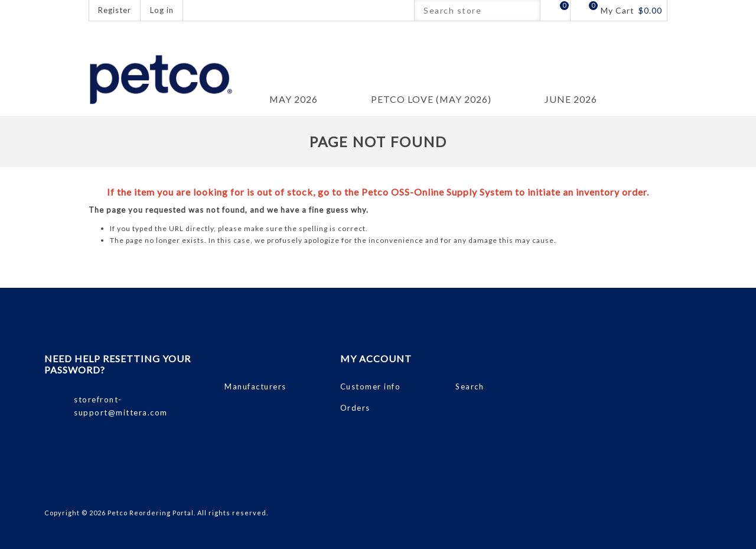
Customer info (371, 386)
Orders (355, 408)
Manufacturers (255, 386)
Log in (162, 10)
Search (529, 10)
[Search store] (467, 10)
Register (115, 10)
